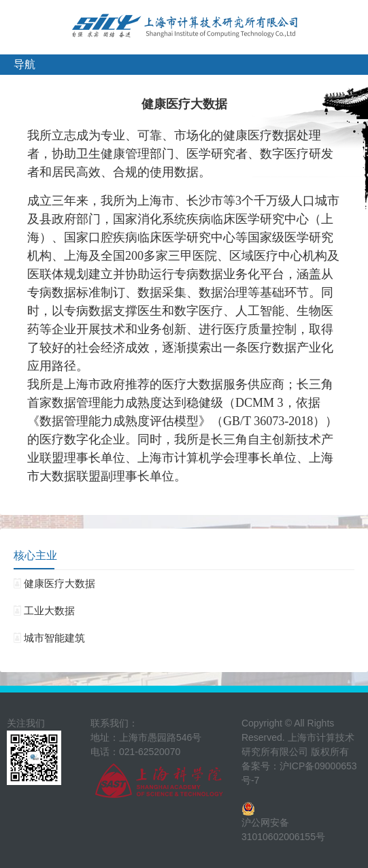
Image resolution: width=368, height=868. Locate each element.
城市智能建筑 (49, 638)
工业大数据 (44, 611)
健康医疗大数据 (54, 583)
